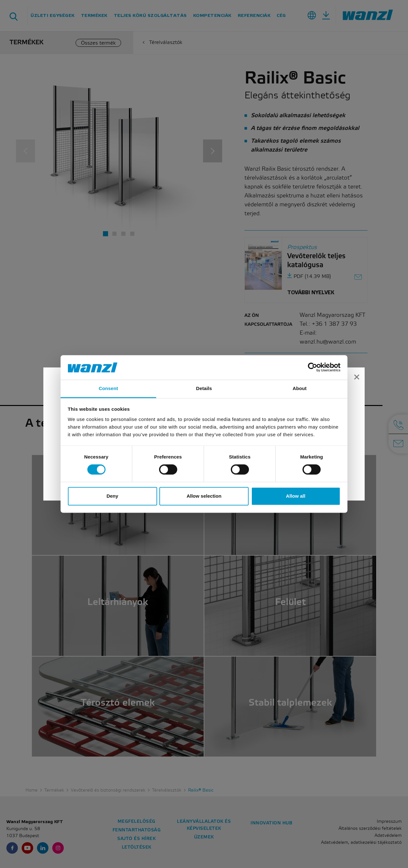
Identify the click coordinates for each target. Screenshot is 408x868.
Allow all (296, 496)
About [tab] (300, 388)
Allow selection (204, 496)
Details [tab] (204, 388)
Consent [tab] (109, 388)
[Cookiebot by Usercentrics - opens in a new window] (313, 367)
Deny (112, 496)
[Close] (357, 378)
